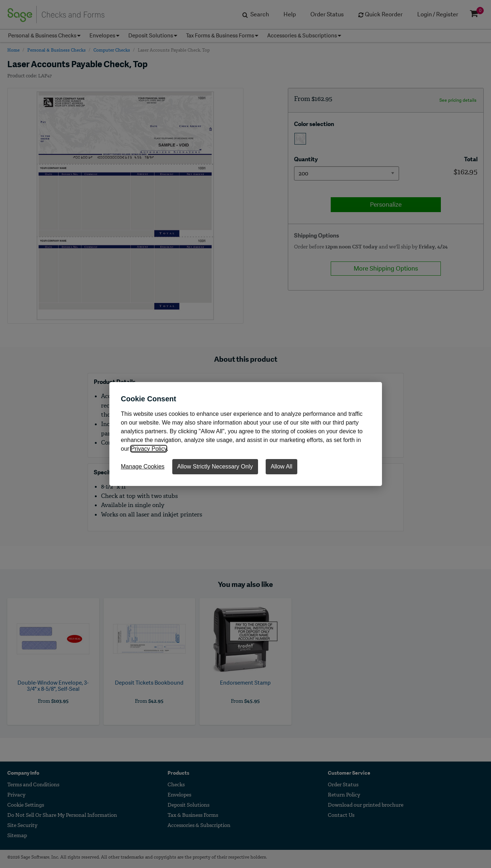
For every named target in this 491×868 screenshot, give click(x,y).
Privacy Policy (149, 449)
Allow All (282, 467)
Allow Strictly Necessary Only (215, 467)
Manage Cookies (143, 467)
